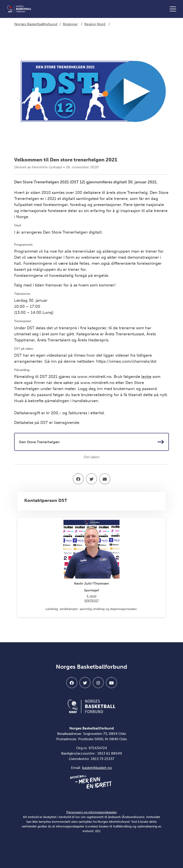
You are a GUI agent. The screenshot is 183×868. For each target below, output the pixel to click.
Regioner (70, 24)
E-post (92, 596)
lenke (146, 377)
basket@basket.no (97, 768)
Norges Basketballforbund (36, 24)
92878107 (91, 601)
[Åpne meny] (174, 9)
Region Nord (95, 24)
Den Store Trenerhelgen (91, 442)
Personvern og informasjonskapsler (92, 812)
